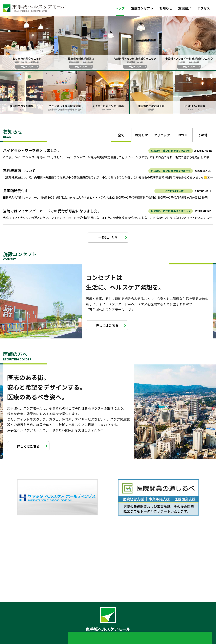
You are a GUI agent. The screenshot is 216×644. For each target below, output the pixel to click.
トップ (120, 8)
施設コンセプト (142, 8)
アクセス (204, 8)
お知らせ (166, 8)
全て (121, 135)
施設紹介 (185, 8)
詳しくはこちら (107, 325)
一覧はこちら (108, 238)
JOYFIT (182, 135)
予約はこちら (27, 66)
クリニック (162, 135)
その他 (203, 135)
